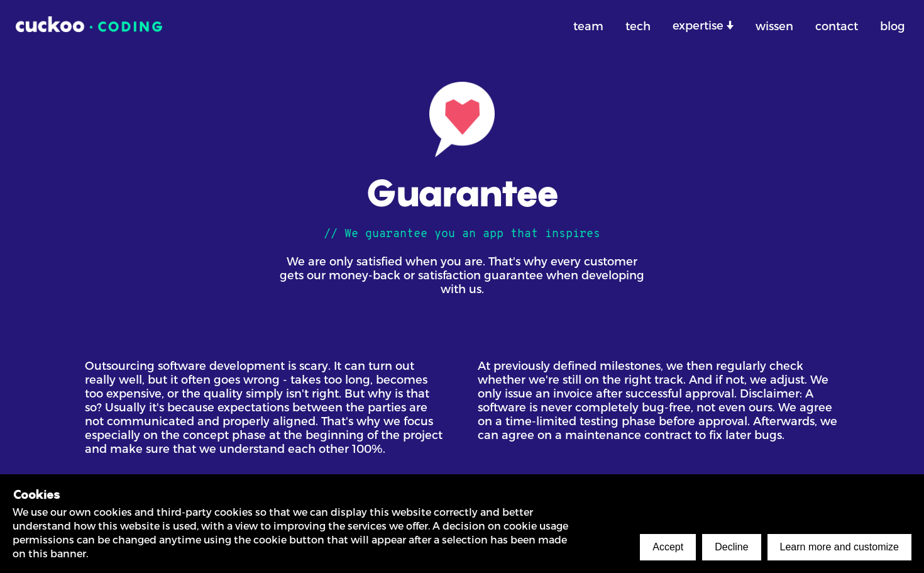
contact (837, 25)
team (588, 25)
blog (893, 25)
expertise (700, 25)
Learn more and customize (839, 547)
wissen (774, 25)
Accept (668, 547)
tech (638, 25)
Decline (731, 547)
